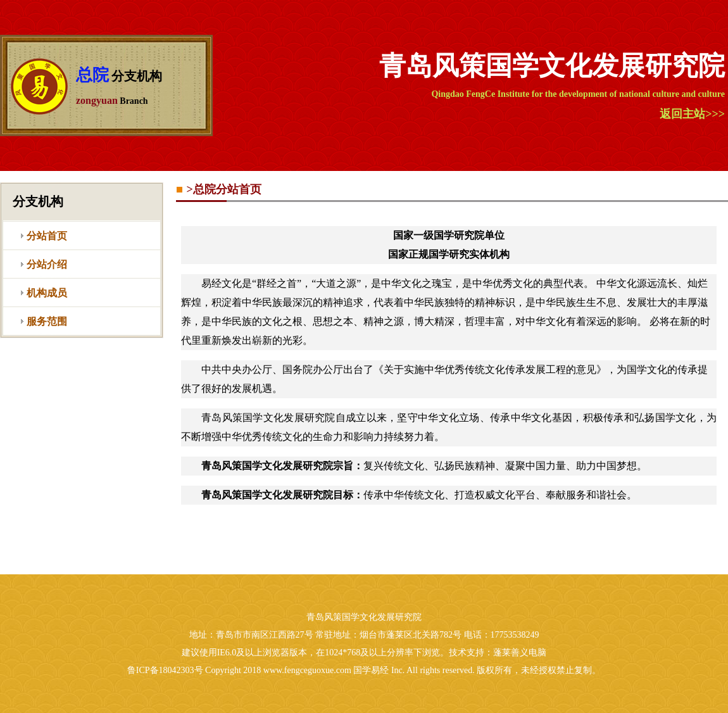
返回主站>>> (692, 114)
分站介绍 (47, 264)
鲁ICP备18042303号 (165, 670)
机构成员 (47, 293)
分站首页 (47, 236)
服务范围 (47, 321)
